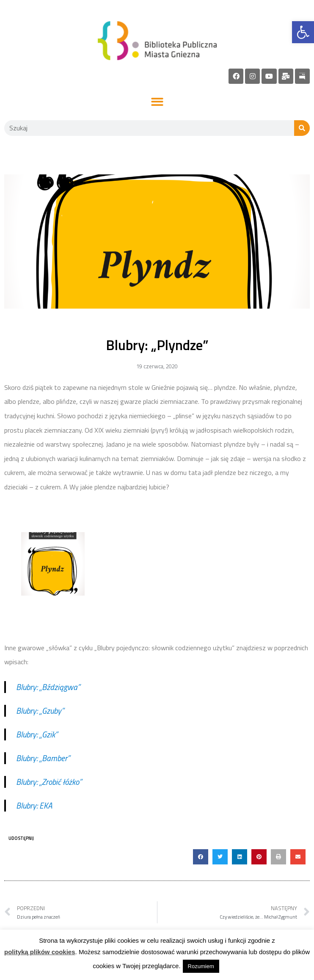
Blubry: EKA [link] (34, 805)
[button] (157, 102)
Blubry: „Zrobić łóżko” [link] (49, 782)
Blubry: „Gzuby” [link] (40, 711)
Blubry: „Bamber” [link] (43, 758)
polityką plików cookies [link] (40, 952)
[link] (303, 32)
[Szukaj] (302, 128)
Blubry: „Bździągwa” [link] (48, 687)
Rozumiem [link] (201, 966)
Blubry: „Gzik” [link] (37, 734)
